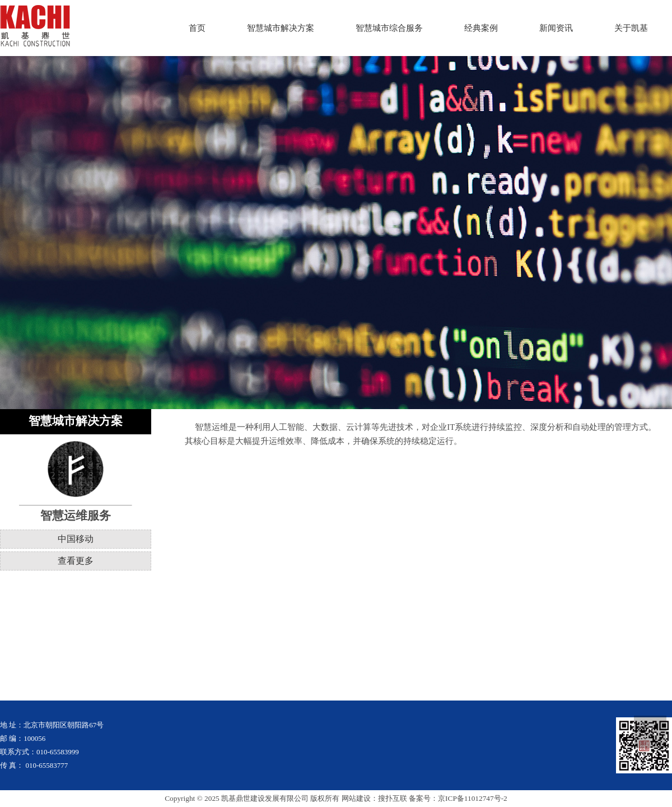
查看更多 (76, 561)
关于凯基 (631, 28)
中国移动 (76, 539)
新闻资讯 (556, 28)
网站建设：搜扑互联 (374, 798)
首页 (197, 28)
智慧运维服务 (76, 516)
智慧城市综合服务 (389, 28)
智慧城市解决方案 (281, 28)
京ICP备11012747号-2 (473, 798)
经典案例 (481, 28)
